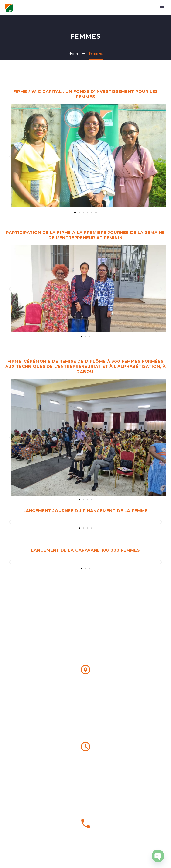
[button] (10, 156)
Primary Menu (162, 8)
